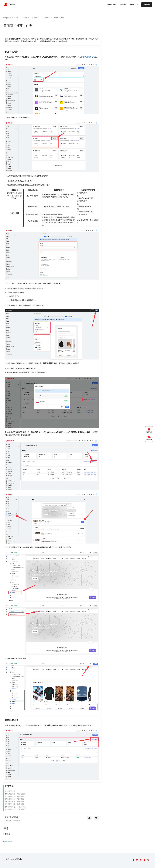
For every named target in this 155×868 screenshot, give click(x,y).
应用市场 (25, 18)
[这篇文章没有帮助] (96, 818)
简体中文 (133, 5)
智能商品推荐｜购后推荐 (14, 804)
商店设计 (35, 18)
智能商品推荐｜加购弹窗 (14, 799)
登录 (6, 841)
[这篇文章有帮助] (89, 818)
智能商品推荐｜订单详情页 (15, 809)
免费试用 (147, 5)
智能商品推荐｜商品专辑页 (15, 794)
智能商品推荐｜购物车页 (14, 802)
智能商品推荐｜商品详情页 (15, 796)
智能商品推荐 (59, 18)
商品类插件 (46, 18)
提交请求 (123, 5)
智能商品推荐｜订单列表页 (15, 807)
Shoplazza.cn (112, 5)
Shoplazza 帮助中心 (11, 18)
